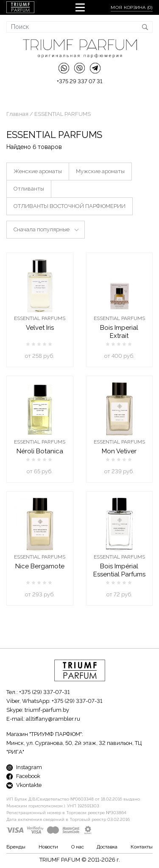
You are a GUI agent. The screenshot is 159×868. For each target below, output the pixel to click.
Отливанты (29, 189)
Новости (48, 847)
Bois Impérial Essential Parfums (119, 570)
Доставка (107, 847)
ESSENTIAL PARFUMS (40, 318)
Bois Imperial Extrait (119, 332)
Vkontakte (24, 785)
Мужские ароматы (100, 171)
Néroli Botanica (40, 451)
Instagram (24, 767)
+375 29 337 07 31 (79, 81)
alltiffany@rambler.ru (53, 719)
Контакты (142, 847)
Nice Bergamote (40, 566)
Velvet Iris (40, 328)
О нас (78, 847)
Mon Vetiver (119, 451)
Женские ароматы (38, 171)
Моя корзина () (132, 7)
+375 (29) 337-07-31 (44, 692)
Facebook (23, 776)
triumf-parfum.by (47, 710)
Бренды (16, 847)
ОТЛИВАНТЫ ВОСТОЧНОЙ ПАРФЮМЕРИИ (70, 206)
